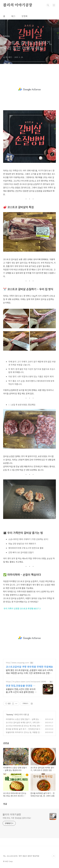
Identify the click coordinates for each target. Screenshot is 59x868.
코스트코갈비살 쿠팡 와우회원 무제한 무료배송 (29, 667)
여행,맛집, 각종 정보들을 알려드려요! (17, 818)
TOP (54, 856)
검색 (48, 5)
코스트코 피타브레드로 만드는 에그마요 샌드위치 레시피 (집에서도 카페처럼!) (24, 727)
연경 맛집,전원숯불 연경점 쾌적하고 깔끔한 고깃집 (22, 686)
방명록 (25, 16)
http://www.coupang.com (17, 663)
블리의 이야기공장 (18, 5)
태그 (13, 16)
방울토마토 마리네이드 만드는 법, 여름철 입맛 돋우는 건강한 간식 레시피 (24, 734)
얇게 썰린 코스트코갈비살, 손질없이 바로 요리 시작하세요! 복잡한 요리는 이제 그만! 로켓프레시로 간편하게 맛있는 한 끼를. (29, 672)
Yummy (10, 714)
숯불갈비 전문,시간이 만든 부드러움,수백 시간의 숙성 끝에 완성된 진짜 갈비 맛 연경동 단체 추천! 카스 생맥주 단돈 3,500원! (21, 690)
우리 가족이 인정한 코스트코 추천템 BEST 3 (22, 608)
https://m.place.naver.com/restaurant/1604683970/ (27, 682)
